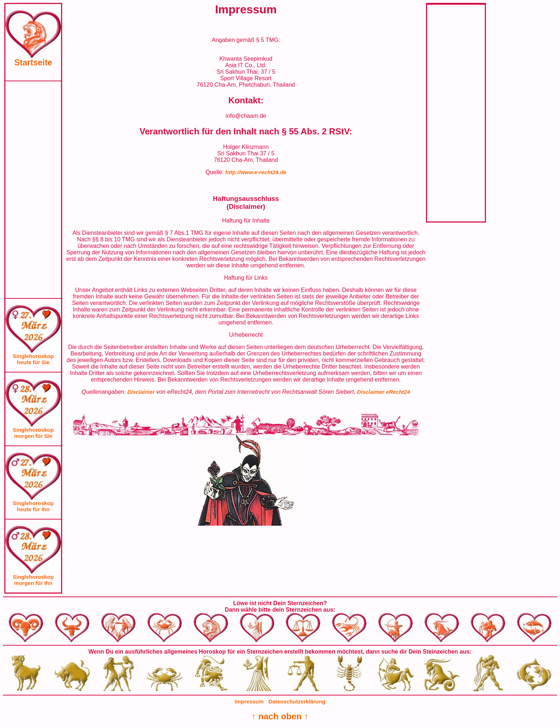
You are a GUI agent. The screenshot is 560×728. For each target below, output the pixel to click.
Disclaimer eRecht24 (384, 392)
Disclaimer (142, 392)
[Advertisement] (33, 190)
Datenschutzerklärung (297, 701)
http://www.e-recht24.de (256, 172)
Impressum (249, 701)
